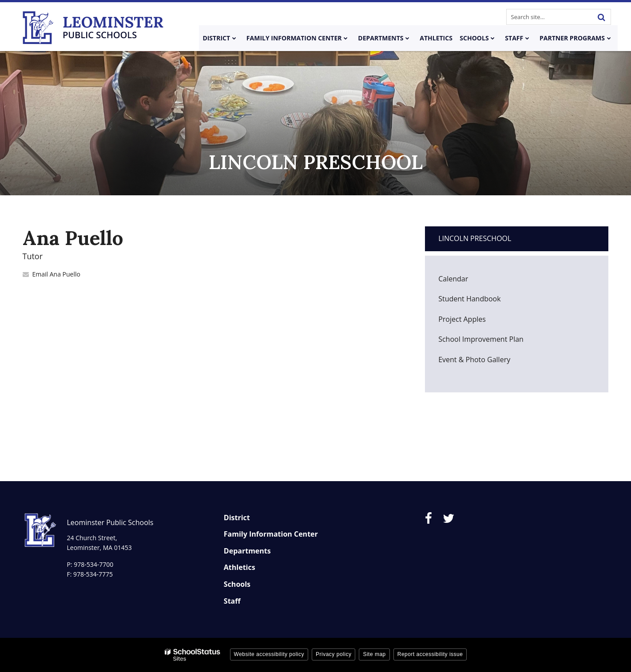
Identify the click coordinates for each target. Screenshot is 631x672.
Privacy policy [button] (333, 654)
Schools (237, 584)
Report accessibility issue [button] (430, 654)
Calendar (453, 279)
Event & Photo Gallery (474, 360)
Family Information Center (271, 534)
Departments (247, 551)
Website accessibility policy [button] (269, 654)
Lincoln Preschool (475, 238)
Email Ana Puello (56, 274)
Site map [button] (374, 654)
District (237, 518)
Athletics (240, 567)
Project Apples (462, 319)
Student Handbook (483, 301)
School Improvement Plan (481, 339)
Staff (232, 601)
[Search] (602, 17)
